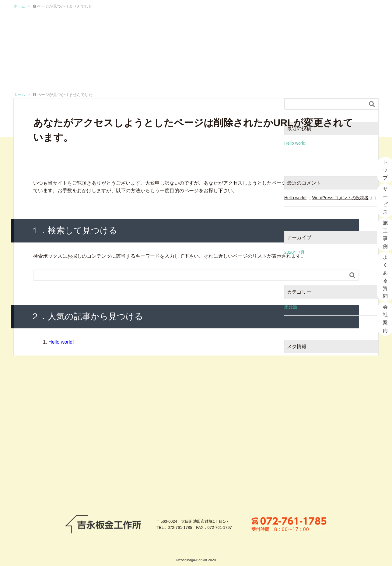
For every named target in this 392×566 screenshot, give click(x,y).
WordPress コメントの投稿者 (340, 198)
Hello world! (61, 342)
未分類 (291, 307)
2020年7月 (294, 252)
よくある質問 (290, 14)
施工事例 (246, 14)
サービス (207, 14)
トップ (171, 14)
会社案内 (333, 14)
